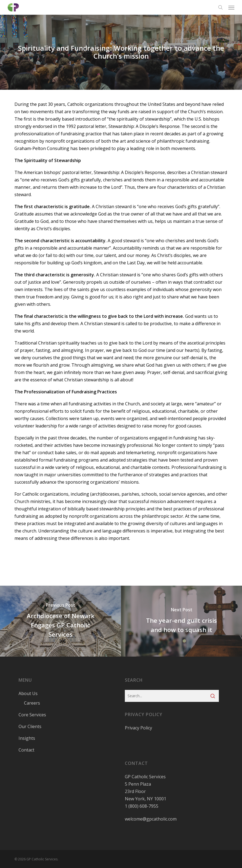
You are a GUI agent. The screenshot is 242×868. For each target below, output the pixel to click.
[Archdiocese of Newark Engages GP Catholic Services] (60, 621)
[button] (231, 7)
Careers (32, 703)
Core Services (32, 715)
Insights (27, 738)
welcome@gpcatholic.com (151, 819)
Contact (26, 750)
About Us (28, 693)
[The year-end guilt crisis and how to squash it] (181, 621)
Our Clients (30, 726)
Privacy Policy (138, 728)
